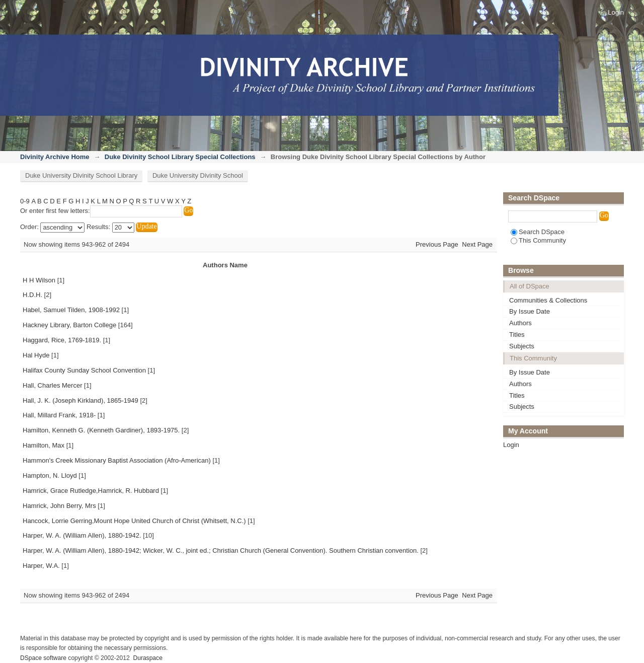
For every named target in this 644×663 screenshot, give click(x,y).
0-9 (25, 201)
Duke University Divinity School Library (81, 175)
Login (616, 12)
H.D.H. (32, 295)
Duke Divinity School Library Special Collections (180, 157)
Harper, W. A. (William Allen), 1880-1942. (82, 535)
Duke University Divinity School (198, 175)
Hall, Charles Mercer (52, 385)
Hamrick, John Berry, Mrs (59, 506)
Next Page (477, 244)
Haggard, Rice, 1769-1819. (62, 340)
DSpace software (43, 658)
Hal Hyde (36, 355)
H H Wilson (39, 280)
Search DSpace (538, 232)
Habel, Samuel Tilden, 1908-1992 (71, 310)
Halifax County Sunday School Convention (84, 370)
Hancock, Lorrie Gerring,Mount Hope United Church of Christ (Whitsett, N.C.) (134, 521)
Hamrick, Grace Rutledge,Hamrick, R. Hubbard (91, 491)
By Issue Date (530, 311)
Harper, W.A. (41, 566)
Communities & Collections (548, 300)
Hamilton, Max (44, 445)
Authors (520, 323)
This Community (538, 240)
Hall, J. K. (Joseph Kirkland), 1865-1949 (80, 400)
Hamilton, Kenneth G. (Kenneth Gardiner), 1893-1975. (101, 430)
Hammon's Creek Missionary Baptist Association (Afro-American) (117, 460)
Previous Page (437, 244)
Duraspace (147, 658)
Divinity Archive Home (55, 157)
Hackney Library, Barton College (69, 325)
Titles (517, 335)
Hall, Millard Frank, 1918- (59, 415)
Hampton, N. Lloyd (50, 475)
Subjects (522, 346)
